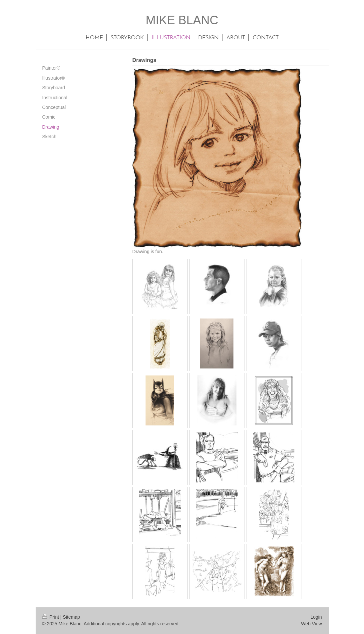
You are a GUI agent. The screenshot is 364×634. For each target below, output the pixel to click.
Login (316, 617)
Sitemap (71, 617)
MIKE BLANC (182, 20)
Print (51, 617)
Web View (312, 624)
